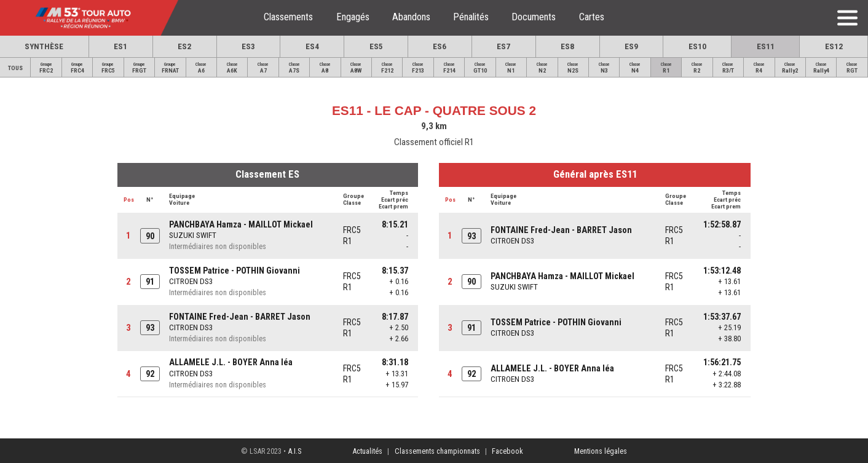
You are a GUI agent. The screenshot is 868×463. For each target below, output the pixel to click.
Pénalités (471, 17)
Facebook (507, 451)
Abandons (411, 17)
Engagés (353, 17)
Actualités (367, 451)
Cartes (592, 17)
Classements (288, 17)
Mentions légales (601, 451)
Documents (534, 17)
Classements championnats (437, 451)
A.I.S (294, 451)
